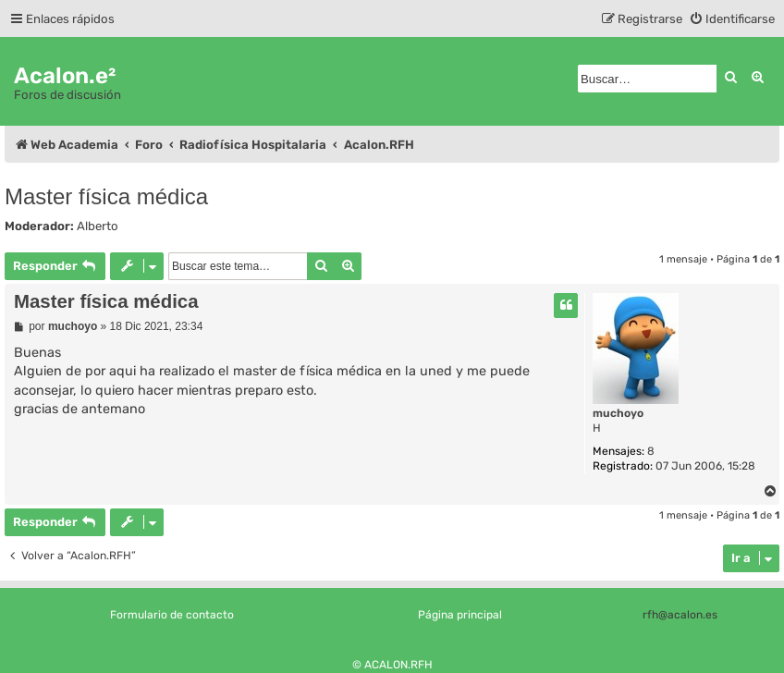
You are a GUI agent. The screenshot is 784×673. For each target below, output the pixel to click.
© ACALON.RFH (392, 665)
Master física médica (106, 196)
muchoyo (618, 413)
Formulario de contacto (172, 615)
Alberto (98, 226)
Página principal (460, 615)
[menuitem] (732, 19)
